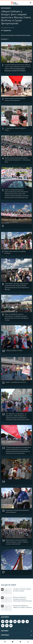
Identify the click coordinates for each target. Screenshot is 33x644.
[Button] (6, 31)
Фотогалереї (6, 8)
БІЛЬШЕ (5, 39)
